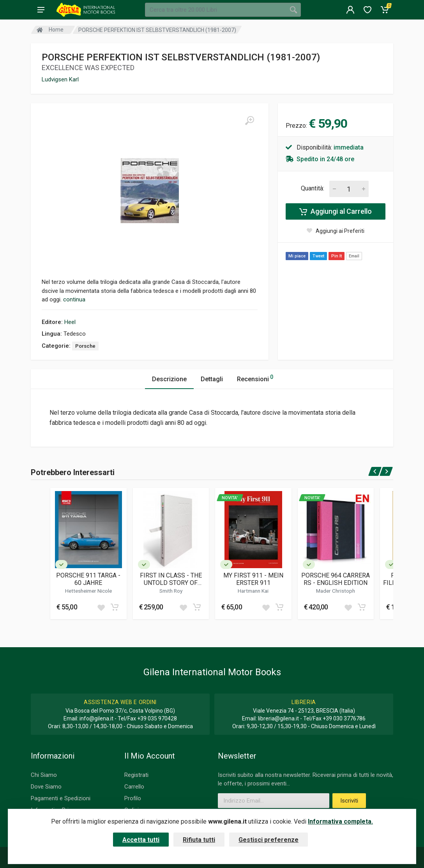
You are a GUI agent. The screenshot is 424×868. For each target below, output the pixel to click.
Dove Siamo (46, 787)
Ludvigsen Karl (60, 79)
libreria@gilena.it (278, 718)
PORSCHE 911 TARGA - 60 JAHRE (88, 579)
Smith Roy (171, 591)
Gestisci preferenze (269, 840)
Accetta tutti (141, 840)
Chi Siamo (44, 775)
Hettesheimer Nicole (88, 591)
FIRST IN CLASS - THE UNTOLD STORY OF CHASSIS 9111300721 (171, 579)
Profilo (133, 798)
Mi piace (297, 256)
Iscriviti (349, 801)
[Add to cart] (115, 607)
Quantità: (313, 188)
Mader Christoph (336, 591)
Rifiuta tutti (199, 840)
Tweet (318, 256)
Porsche (85, 346)
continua (74, 299)
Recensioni (255, 378)
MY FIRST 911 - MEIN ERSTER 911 (253, 579)
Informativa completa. (340, 821)
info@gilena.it (96, 718)
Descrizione (169, 379)
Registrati (136, 775)
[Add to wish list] (101, 607)
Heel (70, 322)
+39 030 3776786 (344, 718)
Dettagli (212, 379)
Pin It (337, 256)
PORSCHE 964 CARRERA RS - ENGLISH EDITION (336, 579)
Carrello (134, 787)
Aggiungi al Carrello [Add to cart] (336, 211)
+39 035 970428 (157, 718)
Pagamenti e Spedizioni (61, 798)
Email (354, 256)
